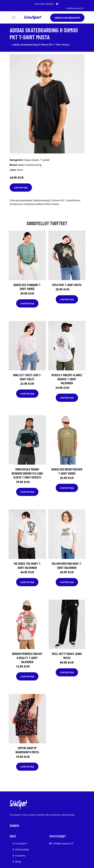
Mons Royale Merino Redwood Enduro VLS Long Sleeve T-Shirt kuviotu (27, 473)
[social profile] (57, 4)
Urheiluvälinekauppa (67, 18)
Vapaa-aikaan (31, 160)
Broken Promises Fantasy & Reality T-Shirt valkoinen (27, 658)
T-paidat (45, 160)
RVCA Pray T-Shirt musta (67, 285)
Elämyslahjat (22, 849)
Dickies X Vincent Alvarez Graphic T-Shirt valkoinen (67, 379)
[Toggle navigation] (14, 17)
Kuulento (20, 856)
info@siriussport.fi (75, 8)
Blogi (18, 862)
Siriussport (21, 843)
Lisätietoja (21, 188)
